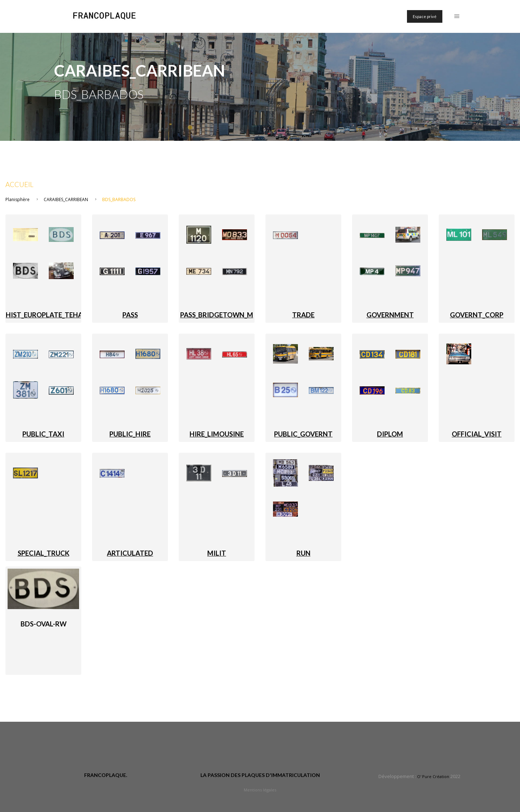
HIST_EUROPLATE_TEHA (44, 315)
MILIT (217, 553)
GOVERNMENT (390, 315)
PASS (130, 315)
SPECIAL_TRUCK (44, 553)
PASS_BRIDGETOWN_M (217, 315)
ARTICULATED (130, 553)
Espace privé (425, 16)
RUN (304, 553)
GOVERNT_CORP (477, 315)
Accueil (19, 184)
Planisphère (18, 199)
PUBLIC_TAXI (43, 434)
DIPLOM (390, 434)
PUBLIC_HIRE (130, 434)
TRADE (303, 315)
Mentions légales (260, 790)
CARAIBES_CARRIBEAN (66, 199)
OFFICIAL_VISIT (477, 434)
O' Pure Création (433, 776)
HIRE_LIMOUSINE (217, 434)
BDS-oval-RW (44, 624)
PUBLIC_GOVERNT (303, 434)
